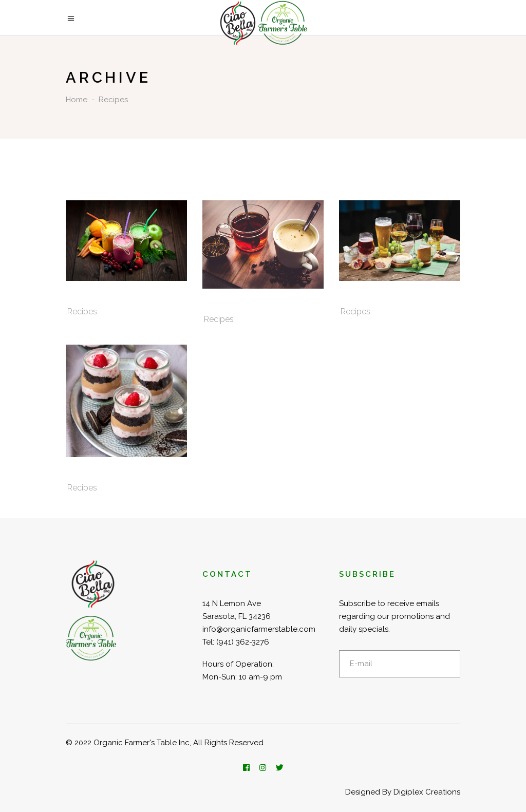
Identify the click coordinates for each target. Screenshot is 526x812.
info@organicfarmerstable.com (259, 629)
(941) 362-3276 (243, 642)
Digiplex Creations (427, 792)
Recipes (82, 311)
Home (77, 100)
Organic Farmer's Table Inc (142, 743)
